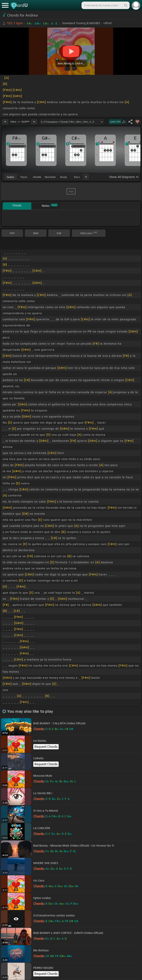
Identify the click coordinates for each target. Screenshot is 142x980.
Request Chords (46, 747)
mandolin (50, 177)
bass (77, 177)
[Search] (125, 5)
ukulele (37, 177)
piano (24, 177)
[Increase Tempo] (34, 122)
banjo (64, 177)
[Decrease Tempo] (5, 122)
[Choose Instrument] (86, 177)
